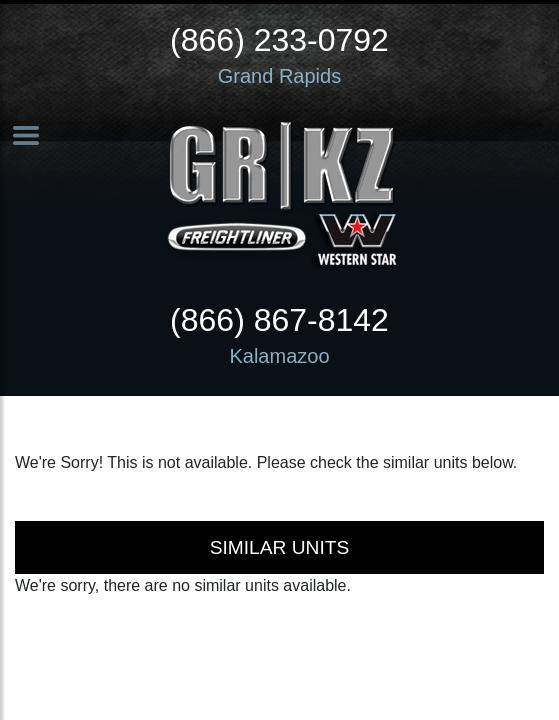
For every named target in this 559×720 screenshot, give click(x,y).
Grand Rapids (279, 76)
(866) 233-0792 (279, 40)
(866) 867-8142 (279, 320)
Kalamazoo (279, 356)
